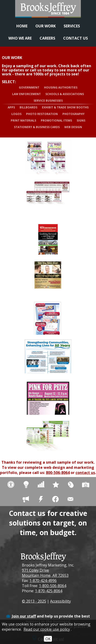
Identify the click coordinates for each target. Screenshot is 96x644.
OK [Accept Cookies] (48, 639)
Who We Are (20, 38)
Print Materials (23, 120)
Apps (11, 107)
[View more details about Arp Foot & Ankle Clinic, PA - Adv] (48, 157)
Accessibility (60, 601)
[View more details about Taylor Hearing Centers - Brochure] (48, 437)
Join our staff (24, 616)
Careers (47, 38)
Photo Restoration (42, 114)
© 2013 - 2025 (34, 601)
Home (22, 26)
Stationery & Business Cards (37, 127)
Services (72, 26)
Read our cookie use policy (47, 629)
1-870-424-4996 (43, 581)
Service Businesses (48, 101)
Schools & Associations (65, 94)
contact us (85, 473)
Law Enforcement (26, 94)
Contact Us (75, 38)
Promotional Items (56, 120)
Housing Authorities (61, 87)
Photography (74, 114)
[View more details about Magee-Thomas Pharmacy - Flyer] (48, 317)
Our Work (46, 26)
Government (29, 87)
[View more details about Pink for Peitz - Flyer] (48, 397)
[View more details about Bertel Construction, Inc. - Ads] (48, 237)
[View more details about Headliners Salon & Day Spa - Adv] (48, 277)
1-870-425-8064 (49, 591)
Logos (16, 114)
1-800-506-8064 (53, 586)
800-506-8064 (58, 473)
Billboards (28, 107)
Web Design (73, 127)
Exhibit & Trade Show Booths (65, 107)
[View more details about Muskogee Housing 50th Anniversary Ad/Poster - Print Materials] (48, 357)
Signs (81, 120)
